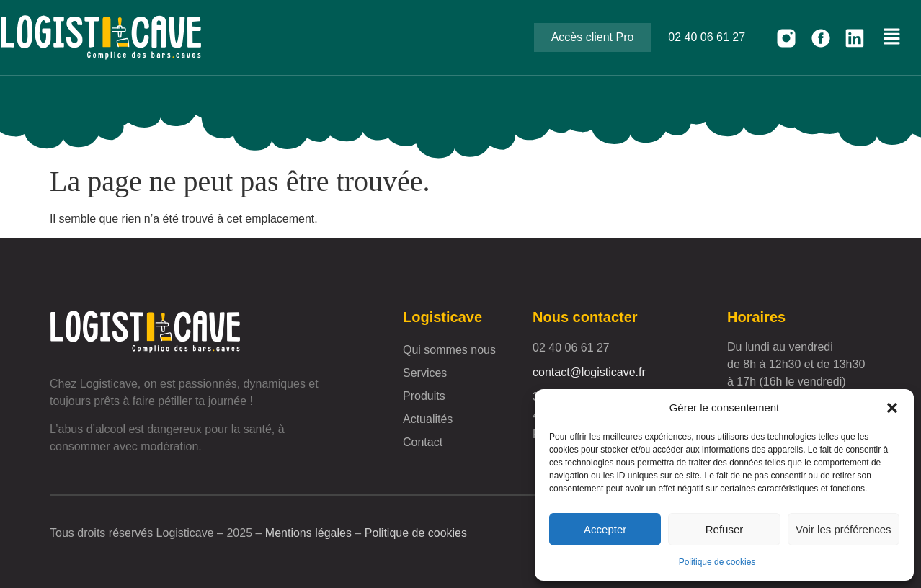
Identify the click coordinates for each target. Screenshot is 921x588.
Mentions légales (308, 533)
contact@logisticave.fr (589, 372)
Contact (423, 442)
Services (425, 373)
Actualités (428, 419)
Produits (424, 396)
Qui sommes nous (449, 350)
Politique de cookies (717, 562)
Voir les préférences (844, 529)
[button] (892, 408)
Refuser (725, 529)
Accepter (605, 529)
